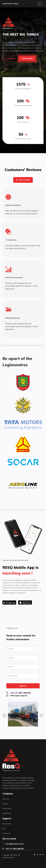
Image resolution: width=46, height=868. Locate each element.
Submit (23, 686)
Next (42, 715)
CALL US (20, 693)
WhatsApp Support (19, 696)
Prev (4, 715)
